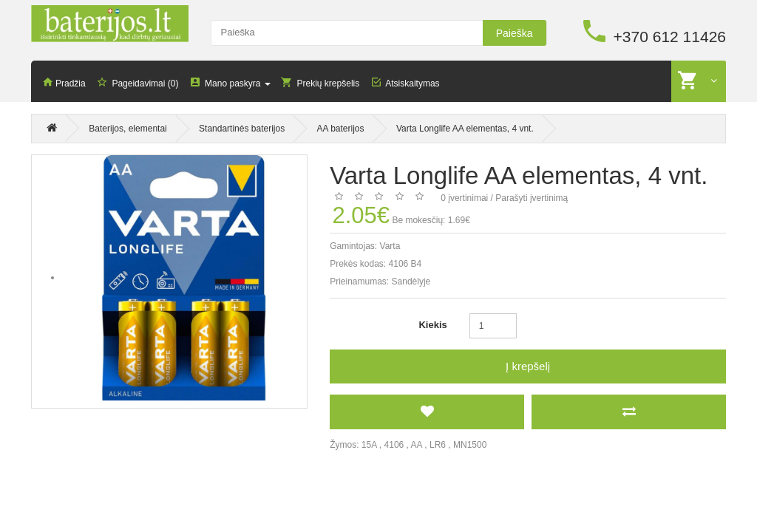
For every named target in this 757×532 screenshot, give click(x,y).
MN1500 (470, 445)
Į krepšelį (528, 366)
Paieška (515, 33)
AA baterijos (341, 130)
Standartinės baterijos (242, 130)
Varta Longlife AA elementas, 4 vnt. (465, 130)
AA (417, 445)
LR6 (438, 445)
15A (369, 445)
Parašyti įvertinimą (532, 198)
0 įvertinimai (464, 198)
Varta (390, 246)
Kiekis (432, 325)
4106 (394, 445)
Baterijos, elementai (128, 130)
